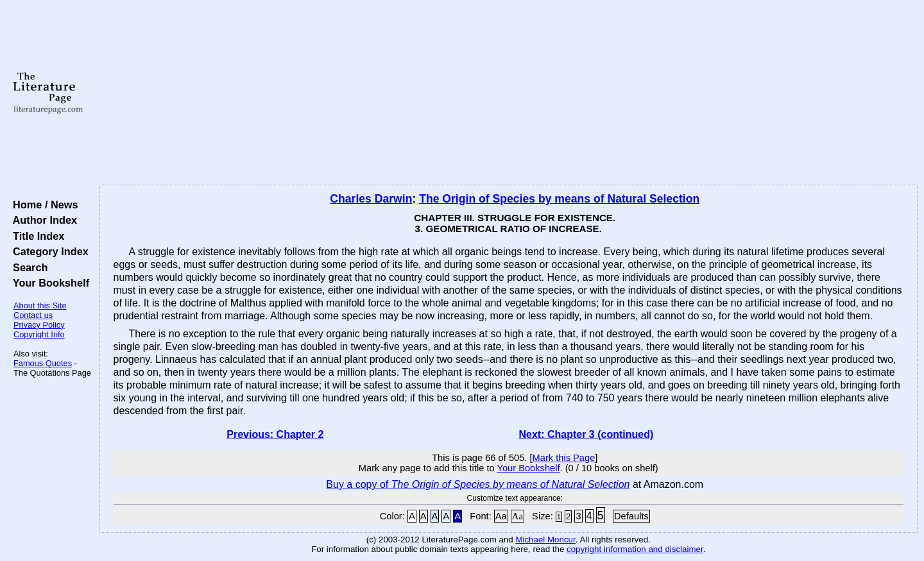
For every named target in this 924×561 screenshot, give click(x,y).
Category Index (48, 251)
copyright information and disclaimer (635, 549)
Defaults (631, 516)
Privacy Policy (39, 325)
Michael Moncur (545, 540)
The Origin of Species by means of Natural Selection (559, 199)
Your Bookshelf (48, 283)
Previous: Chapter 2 (275, 434)
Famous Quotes (43, 363)
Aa (501, 516)
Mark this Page (564, 458)
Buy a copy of (478, 484)
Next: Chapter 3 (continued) (586, 434)
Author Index (42, 220)
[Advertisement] (508, 93)
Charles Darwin (371, 199)
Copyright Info (39, 334)
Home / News (43, 205)
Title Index (36, 236)
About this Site (40, 306)
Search (27, 267)
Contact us (33, 315)
